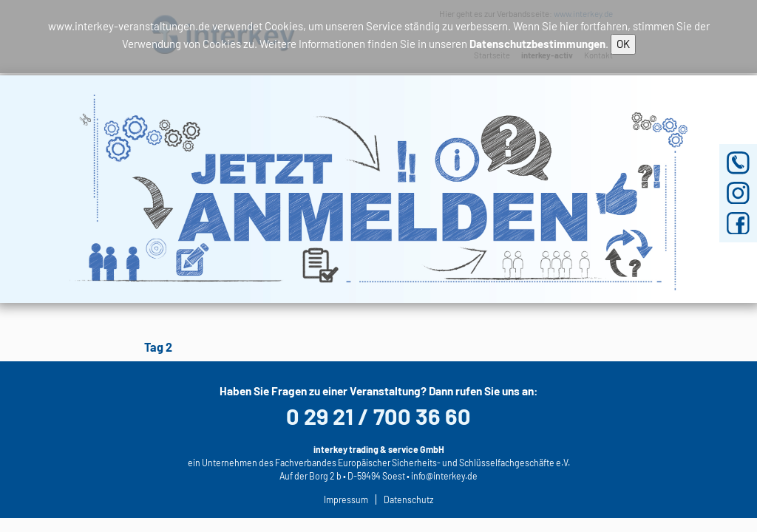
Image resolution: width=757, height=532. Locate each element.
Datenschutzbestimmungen (537, 44)
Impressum (346, 499)
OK (623, 44)
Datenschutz (408, 499)
